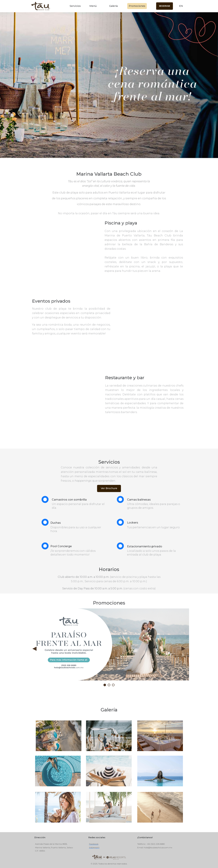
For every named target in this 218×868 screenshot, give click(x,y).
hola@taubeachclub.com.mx (158, 847)
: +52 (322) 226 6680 (155, 844)
